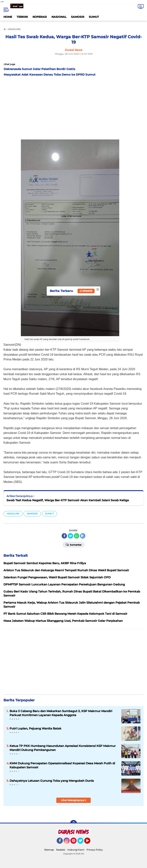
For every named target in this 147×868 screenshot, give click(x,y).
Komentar (74, 544)
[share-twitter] (70, 536)
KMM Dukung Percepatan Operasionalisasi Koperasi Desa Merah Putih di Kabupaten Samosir (62, 765)
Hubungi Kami (76, 850)
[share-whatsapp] (77, 536)
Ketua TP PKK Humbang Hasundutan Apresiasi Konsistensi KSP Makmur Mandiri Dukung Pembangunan (63, 748)
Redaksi (61, 850)
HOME (8, 17)
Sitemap (49, 850)
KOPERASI (40, 17)
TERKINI (22, 17)
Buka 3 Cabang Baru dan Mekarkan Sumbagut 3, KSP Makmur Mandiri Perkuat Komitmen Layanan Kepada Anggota (61, 713)
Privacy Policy (95, 850)
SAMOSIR (78, 17)
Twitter (82, 842)
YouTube (90, 842)
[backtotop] (73, 823)
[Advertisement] (73, 107)
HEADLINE (13, 514)
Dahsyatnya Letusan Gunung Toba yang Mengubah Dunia (52, 781)
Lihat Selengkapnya (74, 800)
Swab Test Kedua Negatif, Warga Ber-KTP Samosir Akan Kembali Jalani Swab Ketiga (68, 500)
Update (86, 291)
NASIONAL (59, 17)
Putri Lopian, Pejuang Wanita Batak (36, 728)
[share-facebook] (64, 536)
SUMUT (94, 17)
